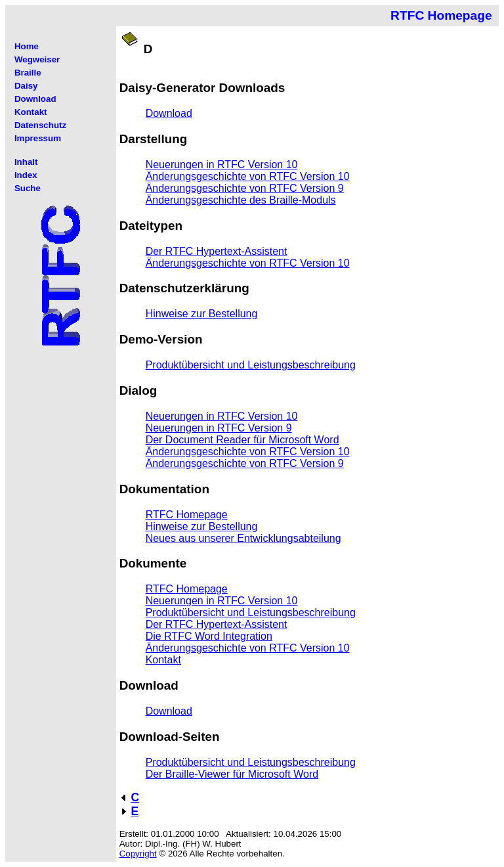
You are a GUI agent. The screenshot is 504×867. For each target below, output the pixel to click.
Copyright (138, 854)
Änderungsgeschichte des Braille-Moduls (241, 200)
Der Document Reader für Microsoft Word (242, 440)
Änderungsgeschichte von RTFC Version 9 (245, 188)
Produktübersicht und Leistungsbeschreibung (251, 365)
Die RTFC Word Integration (209, 636)
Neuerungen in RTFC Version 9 (219, 428)
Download (169, 113)
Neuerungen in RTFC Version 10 (222, 165)
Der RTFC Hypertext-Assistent (217, 251)
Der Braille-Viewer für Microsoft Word (232, 774)
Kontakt (163, 660)
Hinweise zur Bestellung (202, 314)
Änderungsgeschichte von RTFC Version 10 (248, 176)
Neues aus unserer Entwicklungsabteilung (243, 538)
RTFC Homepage (187, 515)
